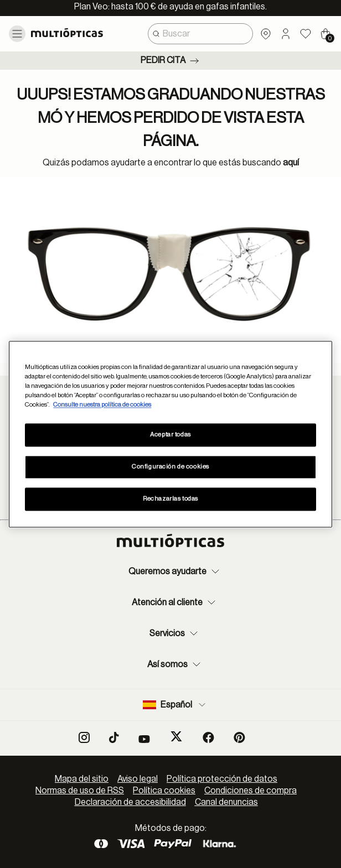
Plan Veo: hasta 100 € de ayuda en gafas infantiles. (170, 7)
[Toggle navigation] (17, 34)
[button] (286, 34)
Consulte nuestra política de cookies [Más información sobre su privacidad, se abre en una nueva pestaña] (102, 405)
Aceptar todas (170, 435)
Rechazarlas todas (170, 499)
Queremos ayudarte (175, 571)
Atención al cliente (175, 602)
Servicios (175, 633)
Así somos (175, 664)
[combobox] (200, 34)
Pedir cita (171, 61)
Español (175, 705)
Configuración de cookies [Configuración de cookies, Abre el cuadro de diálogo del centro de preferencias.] (170, 467)
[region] (170, 434)
